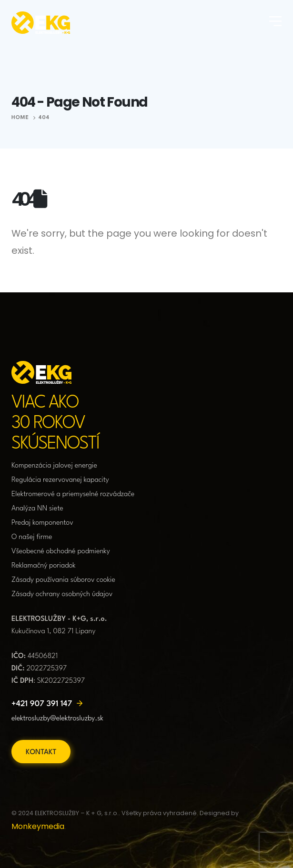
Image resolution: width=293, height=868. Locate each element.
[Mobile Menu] (275, 22)
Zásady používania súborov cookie (63, 580)
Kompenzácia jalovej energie (54, 466)
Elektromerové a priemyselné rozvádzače (73, 494)
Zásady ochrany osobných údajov (62, 594)
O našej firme (32, 537)
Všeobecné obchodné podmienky (61, 552)
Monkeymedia (38, 826)
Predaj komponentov (42, 523)
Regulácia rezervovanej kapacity (60, 480)
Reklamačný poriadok (44, 566)
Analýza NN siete (37, 509)
